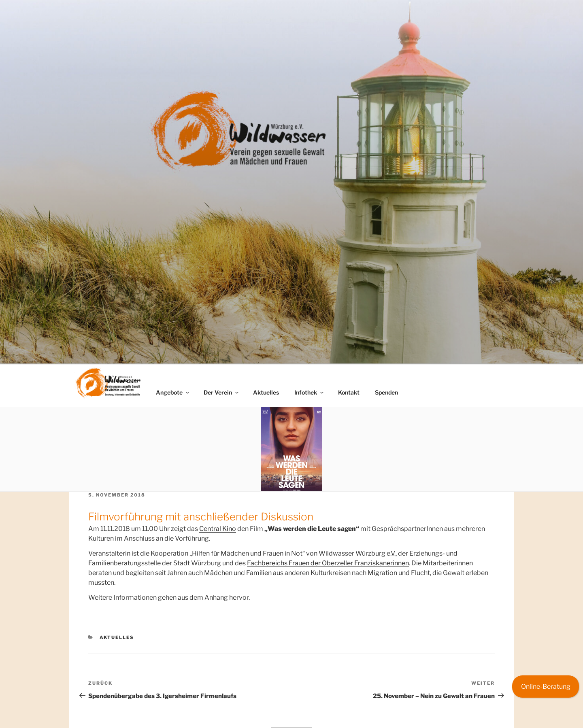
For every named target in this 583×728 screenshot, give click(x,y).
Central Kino (218, 529)
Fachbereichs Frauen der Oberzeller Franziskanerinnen (328, 563)
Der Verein (222, 392)
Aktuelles (266, 392)
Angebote (173, 392)
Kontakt (349, 392)
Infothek (310, 392)
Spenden (386, 392)
